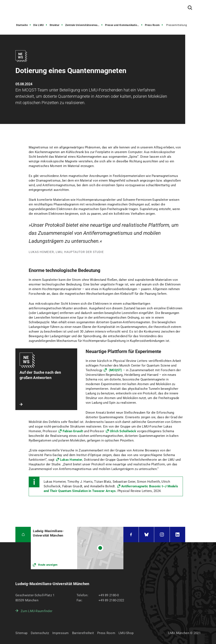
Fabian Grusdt (73, 431)
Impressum (61, 633)
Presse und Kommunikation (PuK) (124, 25)
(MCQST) (115, 370)
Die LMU (39, 25)
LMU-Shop (126, 633)
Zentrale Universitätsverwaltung (84, 25)
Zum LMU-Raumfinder (36, 611)
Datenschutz (40, 633)
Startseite (22, 25)
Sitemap (21, 633)
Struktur (55, 25)
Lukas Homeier (71, 460)
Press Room (152, 25)
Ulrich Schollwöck (123, 431)
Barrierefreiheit (83, 633)
